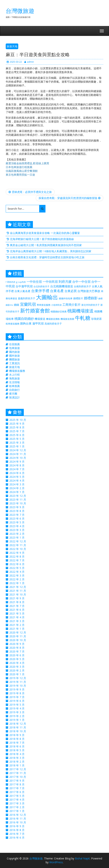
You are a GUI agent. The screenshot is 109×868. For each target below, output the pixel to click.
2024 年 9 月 (17, 462)
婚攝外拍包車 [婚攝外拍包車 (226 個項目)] (66, 298)
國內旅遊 (14, 352)
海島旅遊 (14, 378)
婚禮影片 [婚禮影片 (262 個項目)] (78, 298)
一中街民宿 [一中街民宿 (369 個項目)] (50, 282)
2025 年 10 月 (18, 420)
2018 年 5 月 (17, 750)
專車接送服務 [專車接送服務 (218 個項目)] (44, 305)
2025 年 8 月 (17, 427)
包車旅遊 (14, 348)
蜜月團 (13, 394)
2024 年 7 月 (17, 469)
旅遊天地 (12, 46)
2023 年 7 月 (17, 515)
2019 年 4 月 (17, 708)
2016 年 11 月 (18, 819)
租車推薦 (14, 386)
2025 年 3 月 (17, 443)
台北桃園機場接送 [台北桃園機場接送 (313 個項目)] (62, 286)
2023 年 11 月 (18, 500)
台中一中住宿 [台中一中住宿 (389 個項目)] (81, 282)
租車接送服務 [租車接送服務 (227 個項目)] (13, 324)
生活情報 (14, 382)
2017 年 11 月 (18, 773)
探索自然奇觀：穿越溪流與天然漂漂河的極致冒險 (70, 198)
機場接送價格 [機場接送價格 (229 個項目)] (53, 319)
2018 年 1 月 (17, 765)
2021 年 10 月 (18, 594)
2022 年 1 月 (17, 583)
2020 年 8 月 (17, 648)
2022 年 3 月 (17, 575)
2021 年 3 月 (17, 621)
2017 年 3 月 (17, 803)
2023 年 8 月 (17, 511)
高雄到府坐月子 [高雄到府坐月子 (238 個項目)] (53, 324)
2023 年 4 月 (17, 526)
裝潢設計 (14, 397)
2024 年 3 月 (17, 484)
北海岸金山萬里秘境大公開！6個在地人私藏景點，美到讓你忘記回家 (51, 251)
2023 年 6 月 (17, 519)
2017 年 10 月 (18, 777)
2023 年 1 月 (17, 537)
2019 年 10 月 (18, 686)
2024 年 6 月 (17, 473)
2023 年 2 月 (17, 534)
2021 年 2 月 (17, 625)
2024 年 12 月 (18, 450)
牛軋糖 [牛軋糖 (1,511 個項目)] (83, 318)
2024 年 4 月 (17, 481)
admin (29, 62)
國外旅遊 (14, 356)
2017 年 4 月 (17, 800)
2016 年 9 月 (17, 826)
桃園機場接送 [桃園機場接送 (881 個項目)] (80, 311)
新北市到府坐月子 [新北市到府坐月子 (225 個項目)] (91, 305)
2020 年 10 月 (18, 640)
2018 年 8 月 (17, 739)
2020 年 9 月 (17, 644)
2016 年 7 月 (17, 834)
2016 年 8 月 (17, 830)
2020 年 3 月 (17, 667)
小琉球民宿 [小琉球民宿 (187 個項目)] (56, 305)
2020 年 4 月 (17, 663)
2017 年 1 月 (17, 811)
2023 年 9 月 (17, 507)
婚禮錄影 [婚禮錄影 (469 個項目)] (91, 298)
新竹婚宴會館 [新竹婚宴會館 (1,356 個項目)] (35, 310)
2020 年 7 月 (17, 651)
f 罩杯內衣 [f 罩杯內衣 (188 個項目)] (11, 282)
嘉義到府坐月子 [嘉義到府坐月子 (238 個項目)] (27, 298)
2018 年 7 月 (17, 743)
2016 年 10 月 (18, 822)
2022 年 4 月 (17, 572)
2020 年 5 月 (17, 659)
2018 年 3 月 (17, 758)
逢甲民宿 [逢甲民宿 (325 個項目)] (38, 323)
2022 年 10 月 (18, 549)
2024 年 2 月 (17, 488)
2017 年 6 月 (17, 792)
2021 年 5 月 (17, 613)
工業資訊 (14, 363)
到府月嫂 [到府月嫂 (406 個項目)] (65, 282)
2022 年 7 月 (17, 560)
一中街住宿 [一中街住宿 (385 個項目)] (34, 282)
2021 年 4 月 (17, 617)
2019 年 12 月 (18, 678)
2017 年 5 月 (17, 796)
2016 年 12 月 (18, 815)
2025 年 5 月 (17, 439)
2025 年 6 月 (17, 435)
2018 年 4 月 (17, 754)
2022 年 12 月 (18, 541)
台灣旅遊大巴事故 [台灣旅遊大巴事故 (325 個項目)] (89, 291)
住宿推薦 (14, 344)
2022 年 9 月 (17, 553)
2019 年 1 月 (17, 720)
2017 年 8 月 (17, 784)
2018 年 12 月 (18, 724)
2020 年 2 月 (17, 670)
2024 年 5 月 (17, 477)
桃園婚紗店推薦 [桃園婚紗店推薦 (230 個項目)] (59, 312)
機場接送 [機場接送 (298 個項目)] (40, 319)
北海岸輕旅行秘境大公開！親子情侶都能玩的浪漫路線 (42, 239)
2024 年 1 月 (17, 492)
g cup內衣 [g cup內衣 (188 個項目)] (21, 282)
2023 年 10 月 (18, 503)
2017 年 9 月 (17, 781)
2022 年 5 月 (17, 568)
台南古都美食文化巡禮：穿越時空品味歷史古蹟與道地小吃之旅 (47, 257)
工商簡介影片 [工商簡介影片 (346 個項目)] (72, 305)
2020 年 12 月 (18, 632)
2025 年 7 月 (17, 431)
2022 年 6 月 (17, 564)
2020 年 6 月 (17, 655)
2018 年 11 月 (18, 727)
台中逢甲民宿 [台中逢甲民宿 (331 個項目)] (24, 286)
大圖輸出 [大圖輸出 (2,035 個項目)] (47, 297)
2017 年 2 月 (17, 807)
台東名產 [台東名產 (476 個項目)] (57, 291)
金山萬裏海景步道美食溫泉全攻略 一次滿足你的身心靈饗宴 (45, 233)
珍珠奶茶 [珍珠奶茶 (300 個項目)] (96, 319)
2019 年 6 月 (17, 701)
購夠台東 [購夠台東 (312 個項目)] (26, 323)
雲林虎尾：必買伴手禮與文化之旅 (30, 192)
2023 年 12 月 (18, 496)
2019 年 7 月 (17, 697)
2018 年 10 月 (18, 731)
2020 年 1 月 (17, 674)
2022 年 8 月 (17, 556)
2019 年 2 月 (17, 716)
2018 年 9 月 (17, 735)
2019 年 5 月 (17, 705)
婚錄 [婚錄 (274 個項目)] (17, 305)
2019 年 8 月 (17, 693)
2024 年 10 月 (18, 458)
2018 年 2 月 (17, 762)
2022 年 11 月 (18, 545)
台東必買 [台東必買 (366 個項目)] (71, 291)
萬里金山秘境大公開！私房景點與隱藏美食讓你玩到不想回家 (46, 245)
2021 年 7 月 (17, 606)
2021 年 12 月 (18, 587)
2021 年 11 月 (18, 591)
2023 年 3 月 (17, 530)
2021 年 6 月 (17, 610)
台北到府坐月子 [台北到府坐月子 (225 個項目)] (41, 286)
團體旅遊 (14, 359)
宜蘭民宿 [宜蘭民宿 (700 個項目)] (28, 304)
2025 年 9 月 (17, 424)
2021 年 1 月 (17, 629)
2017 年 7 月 (17, 788)
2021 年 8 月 (17, 602)
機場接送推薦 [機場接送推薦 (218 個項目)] (67, 319)
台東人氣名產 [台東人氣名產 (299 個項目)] (22, 291)
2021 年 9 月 (17, 598)
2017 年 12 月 (18, 769)
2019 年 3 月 (17, 712)
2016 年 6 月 (17, 838)
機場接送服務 (17, 371)
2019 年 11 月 (18, 682)
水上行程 (14, 375)
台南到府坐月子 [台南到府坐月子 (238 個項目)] (82, 286)
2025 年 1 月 (17, 446)
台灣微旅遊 (20, 11)
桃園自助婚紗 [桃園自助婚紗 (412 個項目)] (24, 319)
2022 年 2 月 (17, 579)
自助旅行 (14, 390)
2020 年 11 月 (18, 636)
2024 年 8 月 (17, 465)
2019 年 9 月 (17, 689)
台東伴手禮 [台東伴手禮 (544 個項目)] (40, 291)
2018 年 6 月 (17, 746)
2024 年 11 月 (18, 454)
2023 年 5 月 (17, 522)
